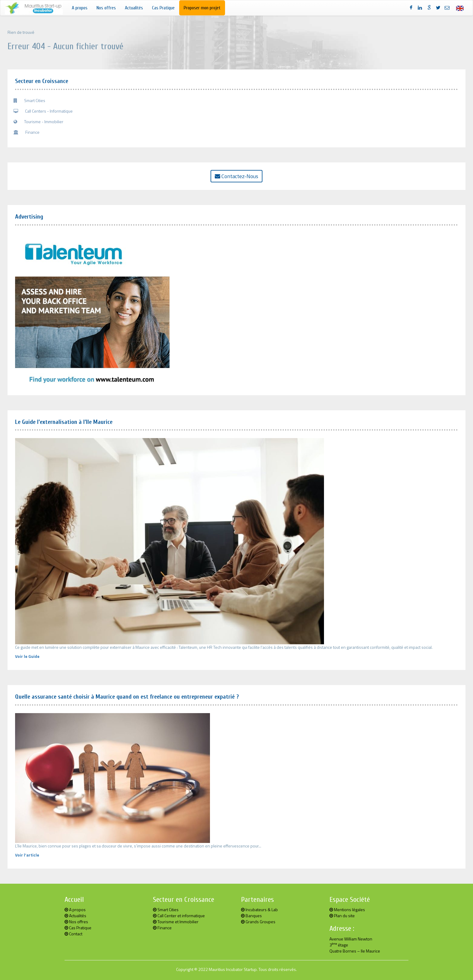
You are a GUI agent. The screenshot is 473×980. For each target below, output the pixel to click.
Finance (27, 132)
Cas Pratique (163, 8)
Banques (251, 916)
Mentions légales (347, 910)
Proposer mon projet (202, 8)
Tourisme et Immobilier (176, 922)
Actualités (134, 8)
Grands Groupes (258, 922)
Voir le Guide (27, 656)
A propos (80, 8)
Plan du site (342, 916)
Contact (73, 934)
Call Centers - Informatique (43, 111)
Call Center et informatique (179, 916)
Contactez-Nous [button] (237, 176)
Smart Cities (29, 100)
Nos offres (106, 8)
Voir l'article (27, 855)
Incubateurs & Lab (259, 910)
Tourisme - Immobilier (38, 122)
